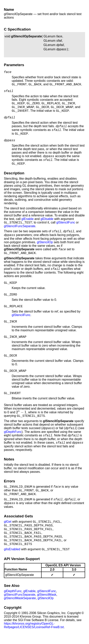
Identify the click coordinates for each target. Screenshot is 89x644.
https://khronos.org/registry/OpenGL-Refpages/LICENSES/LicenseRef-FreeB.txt (34, 636)
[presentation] (21, 420)
